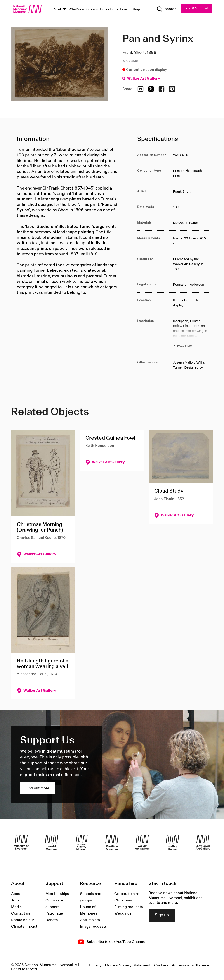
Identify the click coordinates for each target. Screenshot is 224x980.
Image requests (93, 927)
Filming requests (129, 907)
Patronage (54, 913)
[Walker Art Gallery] (142, 842)
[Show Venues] (64, 9)
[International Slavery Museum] (82, 842)
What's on (76, 9)
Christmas (123, 900)
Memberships (57, 894)
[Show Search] (167, 9)
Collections (109, 9)
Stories (92, 9)
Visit (58, 9)
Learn (125, 9)
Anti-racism (90, 920)
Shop (136, 9)
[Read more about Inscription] (191, 334)
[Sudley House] (172, 842)
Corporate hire (127, 894)
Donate (52, 920)
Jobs (15, 900)
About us (19, 894)
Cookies (161, 965)
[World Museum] (52, 842)
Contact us (21, 913)
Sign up (162, 915)
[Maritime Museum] (112, 842)
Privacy (95, 965)
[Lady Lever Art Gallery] (203, 842)
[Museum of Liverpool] (21, 842)
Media (16, 907)
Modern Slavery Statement (128, 965)
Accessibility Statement (192, 965)
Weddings (123, 913)
